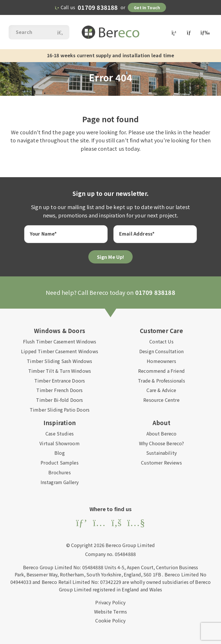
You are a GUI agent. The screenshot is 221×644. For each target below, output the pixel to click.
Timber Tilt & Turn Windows (60, 371)
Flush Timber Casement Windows (60, 341)
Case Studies (60, 433)
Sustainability (161, 453)
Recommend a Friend (161, 371)
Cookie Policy (110, 620)
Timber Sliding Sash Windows (59, 361)
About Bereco (162, 433)
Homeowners (161, 361)
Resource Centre (161, 400)
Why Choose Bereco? (162, 443)
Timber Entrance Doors (60, 381)
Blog (60, 453)
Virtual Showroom (60, 443)
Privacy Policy (110, 602)
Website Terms (110, 611)
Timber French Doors (59, 390)
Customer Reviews (161, 463)
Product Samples (59, 463)
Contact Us (161, 341)
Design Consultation (161, 351)
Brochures (59, 472)
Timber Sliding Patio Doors (60, 410)
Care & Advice (161, 390)
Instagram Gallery (60, 482)
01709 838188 (98, 7)
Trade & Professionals (161, 381)
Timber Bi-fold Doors (59, 400)
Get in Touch (147, 7)
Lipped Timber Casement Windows (60, 351)
